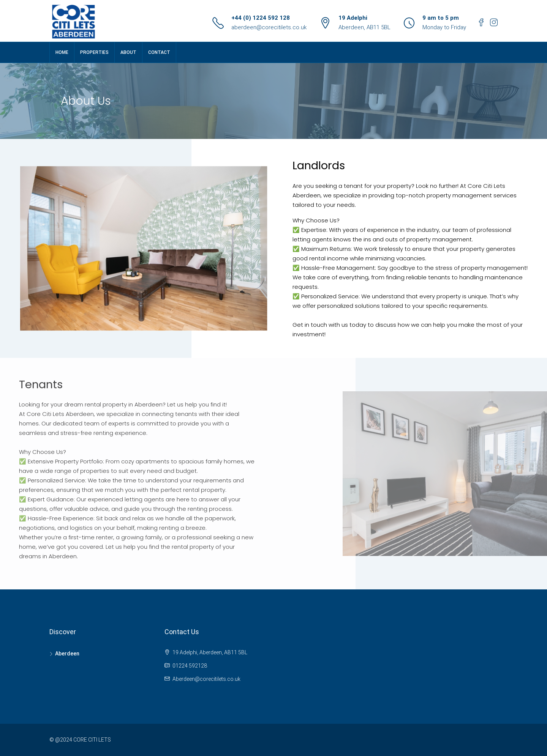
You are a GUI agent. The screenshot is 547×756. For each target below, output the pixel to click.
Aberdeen (67, 654)
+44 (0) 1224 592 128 (261, 18)
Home (62, 52)
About (128, 52)
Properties (94, 52)
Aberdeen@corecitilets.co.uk (206, 679)
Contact (159, 52)
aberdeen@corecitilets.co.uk (269, 27)
